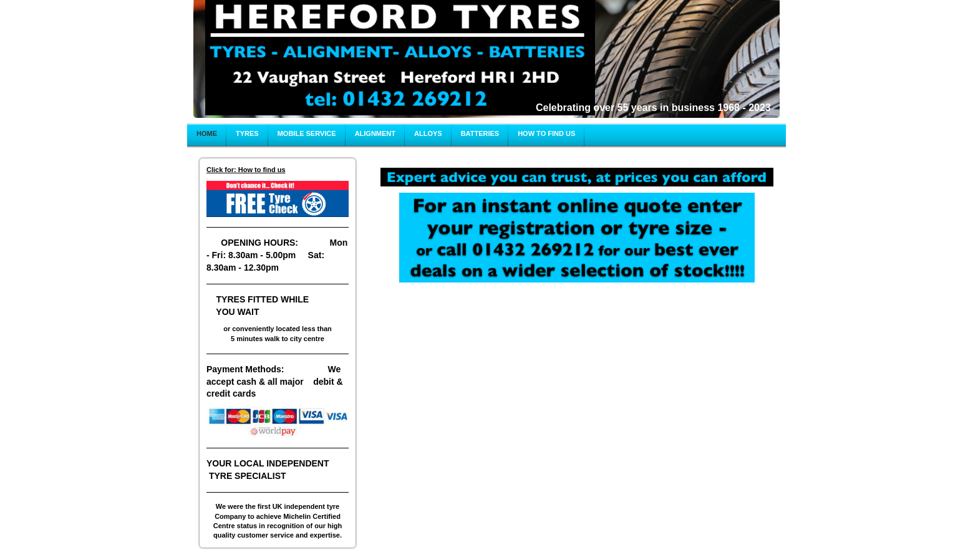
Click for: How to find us (246, 170)
